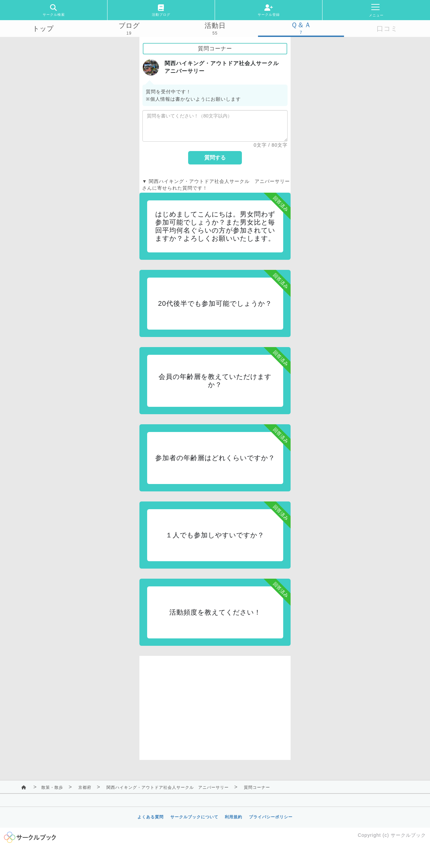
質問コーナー (257, 787)
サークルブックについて (194, 817)
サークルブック (408, 835)
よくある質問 (150, 817)
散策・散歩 (52, 787)
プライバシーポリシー (271, 817)
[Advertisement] (215, 703)
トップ (43, 29)
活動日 (215, 26)
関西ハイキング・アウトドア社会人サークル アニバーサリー (168, 787)
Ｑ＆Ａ (301, 25)
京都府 (85, 787)
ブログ (129, 26)
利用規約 (233, 817)
